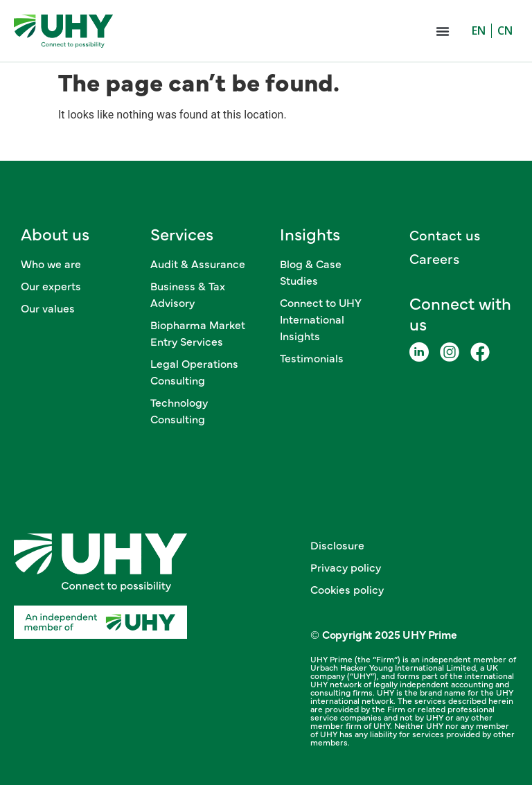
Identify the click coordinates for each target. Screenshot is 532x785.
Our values (48, 308)
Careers (434, 258)
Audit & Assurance (198, 263)
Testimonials (312, 358)
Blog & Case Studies (311, 272)
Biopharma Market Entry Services (198, 333)
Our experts (51, 285)
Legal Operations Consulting (194, 371)
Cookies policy (347, 589)
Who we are (51, 263)
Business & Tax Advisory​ (188, 294)
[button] (443, 31)
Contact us (445, 235)
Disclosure (337, 545)
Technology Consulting (179, 410)
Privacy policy (346, 567)
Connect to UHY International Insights (320, 319)
